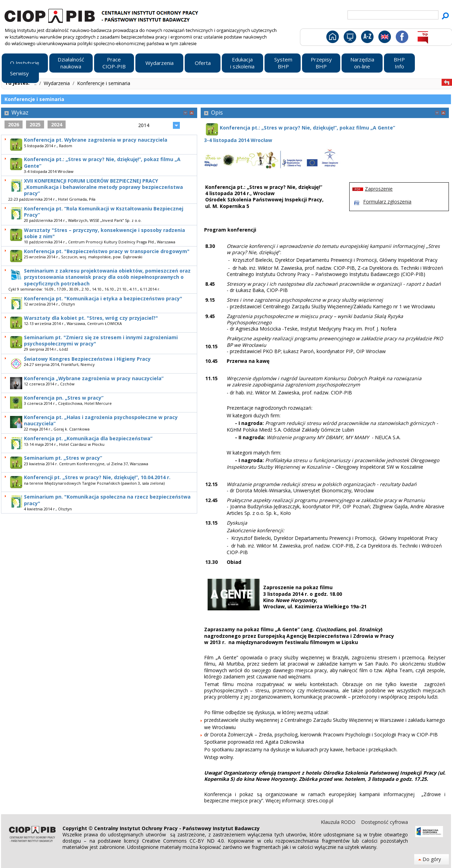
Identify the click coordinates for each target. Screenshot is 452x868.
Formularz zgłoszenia (387, 202)
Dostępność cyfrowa (384, 822)
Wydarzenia (57, 83)
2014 (144, 125)
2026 (14, 124)
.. (36, 83)
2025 (35, 124)
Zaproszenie (379, 189)
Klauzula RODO (339, 822)
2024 (57, 124)
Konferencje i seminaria (104, 83)
